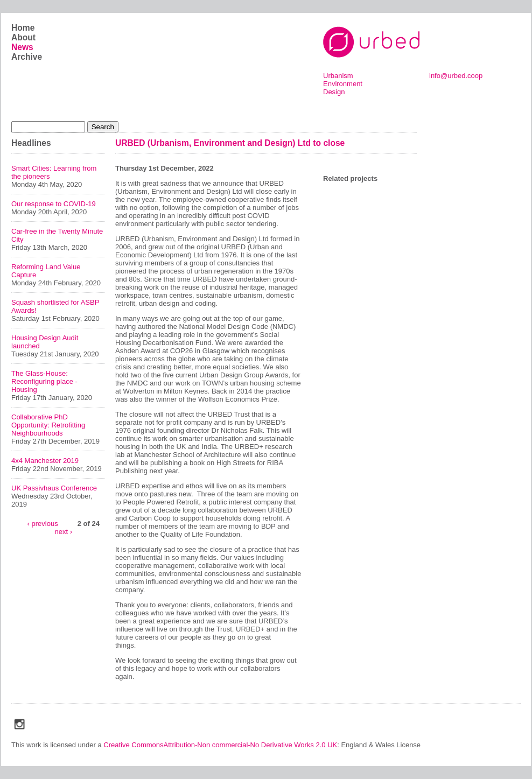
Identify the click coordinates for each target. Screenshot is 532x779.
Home (23, 28)
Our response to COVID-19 (54, 204)
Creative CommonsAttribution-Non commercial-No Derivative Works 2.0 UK (220, 745)
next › (63, 531)
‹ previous (43, 523)
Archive (27, 57)
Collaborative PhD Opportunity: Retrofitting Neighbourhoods (48, 425)
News (22, 47)
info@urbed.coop (456, 76)
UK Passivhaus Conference (54, 488)
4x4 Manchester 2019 (45, 461)
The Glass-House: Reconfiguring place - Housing (44, 381)
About (23, 37)
